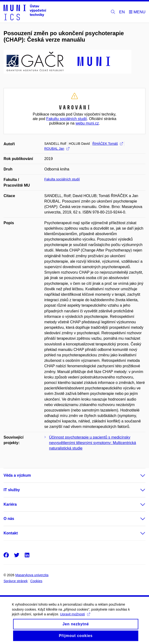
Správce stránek (16, 581)
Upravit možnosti (75, 617)
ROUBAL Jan (57, 149)
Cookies (36, 581)
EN (122, 12)
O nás (9, 519)
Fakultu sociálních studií (67, 119)
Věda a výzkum (17, 475)
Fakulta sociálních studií (62, 179)
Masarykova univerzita (32, 575)
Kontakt (11, 533)
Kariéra (10, 504)
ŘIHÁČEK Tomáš (108, 144)
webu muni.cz (87, 123)
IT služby (12, 490)
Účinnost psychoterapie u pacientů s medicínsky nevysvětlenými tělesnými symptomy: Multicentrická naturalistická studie (92, 443)
